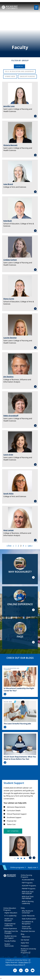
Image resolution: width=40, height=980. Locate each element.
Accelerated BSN (28, 880)
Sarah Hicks (8, 494)
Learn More (20, 116)
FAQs (23, 908)
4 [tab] (25, 859)
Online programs (17, 867)
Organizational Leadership (10, 925)
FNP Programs (27, 883)
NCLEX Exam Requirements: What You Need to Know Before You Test (20, 758)
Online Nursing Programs (26, 876)
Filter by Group (20, 61)
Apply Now (25, 943)
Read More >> (5, 694)
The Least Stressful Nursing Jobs (17, 724)
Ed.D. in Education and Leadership (19, 71)
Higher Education (11, 913)
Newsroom (26, 937)
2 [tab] (18, 859)
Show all (19, 66)
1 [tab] (15, 859)
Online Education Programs (10, 909)
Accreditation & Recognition (28, 923)
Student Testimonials (9, 945)
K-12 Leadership (10, 916)
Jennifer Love (9, 106)
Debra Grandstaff (11, 416)
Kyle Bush (8, 221)
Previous (30, 858)
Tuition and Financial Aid (27, 927)
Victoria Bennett (10, 145)
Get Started (25, 940)
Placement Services (28, 931)
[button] (13, 831)
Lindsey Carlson (10, 260)
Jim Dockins (8, 377)
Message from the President (11, 932)
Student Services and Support (11, 937)
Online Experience (10, 928)
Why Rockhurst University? (27, 912)
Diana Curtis (9, 299)
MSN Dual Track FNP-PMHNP (28, 897)
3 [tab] (22, 859)
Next (34, 858)
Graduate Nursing (27, 77)
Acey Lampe (8, 530)
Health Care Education (9, 920)
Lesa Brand (8, 184)
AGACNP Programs (29, 886)
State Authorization (29, 919)
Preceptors (25, 946)
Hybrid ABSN (10, 77)
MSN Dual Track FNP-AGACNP (28, 893)
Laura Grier (8, 455)
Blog (23, 934)
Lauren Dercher (10, 338)
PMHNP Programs (29, 889)
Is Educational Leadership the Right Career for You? (19, 689)
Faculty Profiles (10, 941)
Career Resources (28, 916)
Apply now (32, 867)
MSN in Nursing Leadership (28, 902)
